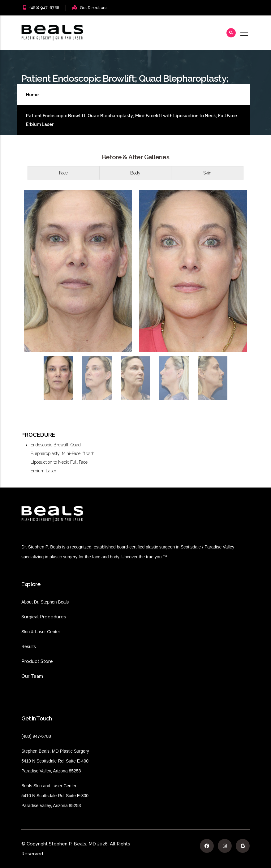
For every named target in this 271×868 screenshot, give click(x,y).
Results (38, 647)
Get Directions (94, 8)
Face (63, 173)
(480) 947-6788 (44, 8)
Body (135, 173)
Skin (207, 173)
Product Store (54, 661)
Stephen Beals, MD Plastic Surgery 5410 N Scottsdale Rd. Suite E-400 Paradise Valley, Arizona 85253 (55, 761)
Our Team (32, 676)
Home (32, 95)
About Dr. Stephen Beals (50, 602)
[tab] (64, 173)
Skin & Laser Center (41, 632)
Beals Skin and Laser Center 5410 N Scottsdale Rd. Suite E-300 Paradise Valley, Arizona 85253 (55, 796)
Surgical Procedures (44, 617)
